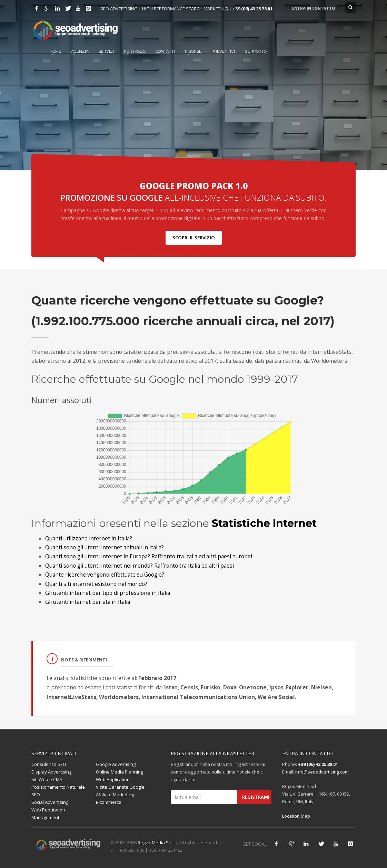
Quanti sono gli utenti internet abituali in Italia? (105, 547)
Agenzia (80, 51)
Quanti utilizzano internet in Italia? (89, 538)
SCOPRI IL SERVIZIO (194, 238)
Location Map (296, 816)
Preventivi (223, 51)
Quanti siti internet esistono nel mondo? (96, 584)
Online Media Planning (120, 772)
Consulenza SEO (49, 764)
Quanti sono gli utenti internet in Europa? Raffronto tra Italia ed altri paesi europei (149, 556)
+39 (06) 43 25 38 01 (252, 9)
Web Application (113, 779)
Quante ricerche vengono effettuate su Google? (105, 575)
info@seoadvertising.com (322, 772)
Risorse (193, 51)
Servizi (106, 51)
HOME (55, 51)
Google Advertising (116, 764)
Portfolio (135, 51)
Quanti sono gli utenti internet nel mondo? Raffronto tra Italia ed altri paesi (140, 566)
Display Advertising (51, 772)
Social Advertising (50, 802)
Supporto (256, 51)
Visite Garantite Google (120, 787)
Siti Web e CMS (47, 779)
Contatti (165, 51)
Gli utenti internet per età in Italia (88, 602)
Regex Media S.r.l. (156, 842)
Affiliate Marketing (115, 795)
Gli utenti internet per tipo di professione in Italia (108, 593)
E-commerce (109, 802)
